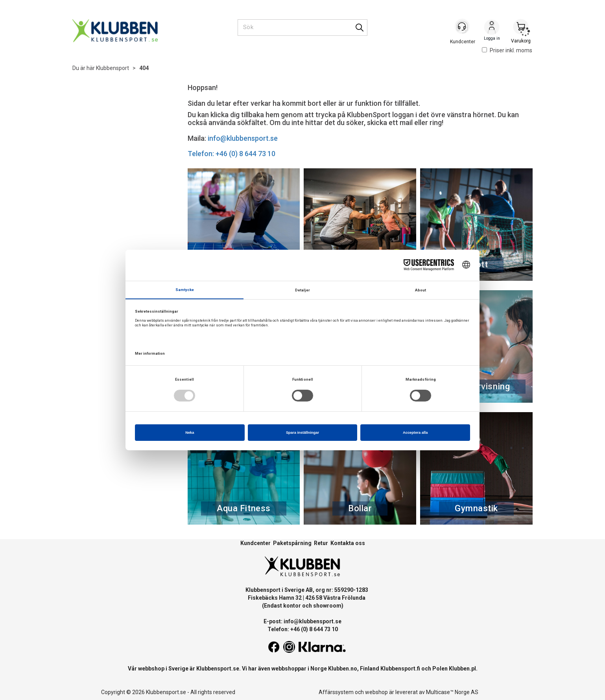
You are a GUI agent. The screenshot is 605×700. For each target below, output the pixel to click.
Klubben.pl (462, 669)
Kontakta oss (348, 543)
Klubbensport (113, 68)
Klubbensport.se (218, 669)
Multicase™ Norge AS (452, 692)
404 (144, 68)
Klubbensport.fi (400, 669)
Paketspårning (292, 543)
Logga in (492, 28)
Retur (321, 543)
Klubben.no (343, 669)
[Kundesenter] (463, 27)
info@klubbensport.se (243, 138)
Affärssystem (336, 692)
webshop (376, 692)
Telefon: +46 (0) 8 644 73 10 (231, 154)
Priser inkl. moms (507, 50)
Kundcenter (255, 543)
